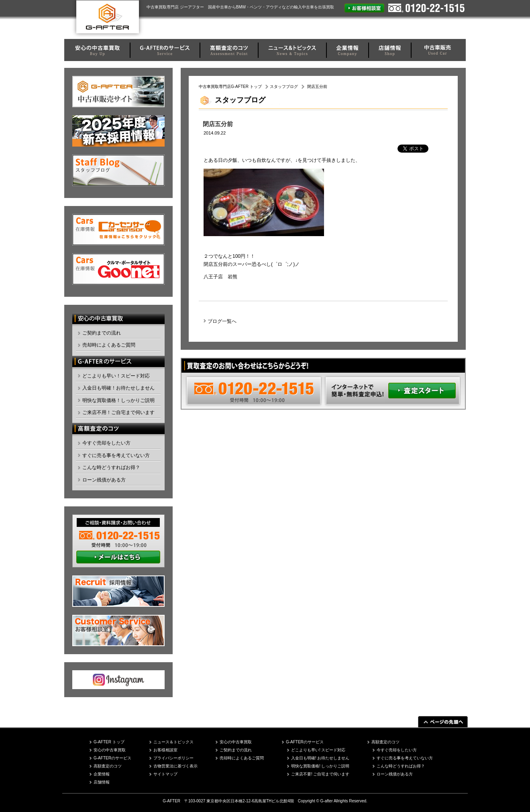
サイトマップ (165, 774)
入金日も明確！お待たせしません (118, 388)
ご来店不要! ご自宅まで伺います (320, 774)
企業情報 (102, 774)
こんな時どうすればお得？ (111, 467)
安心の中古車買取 (110, 750)
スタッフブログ (284, 87)
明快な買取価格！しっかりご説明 (118, 400)
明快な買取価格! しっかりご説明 (320, 766)
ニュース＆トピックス (173, 742)
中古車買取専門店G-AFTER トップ (230, 87)
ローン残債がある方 (104, 480)
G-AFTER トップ (109, 742)
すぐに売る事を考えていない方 (116, 455)
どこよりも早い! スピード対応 (318, 750)
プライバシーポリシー (173, 758)
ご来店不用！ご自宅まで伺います (118, 412)
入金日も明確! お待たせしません (320, 758)
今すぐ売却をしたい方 (106, 443)
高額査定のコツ (108, 766)
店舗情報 (102, 782)
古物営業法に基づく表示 (175, 766)
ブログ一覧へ (222, 321)
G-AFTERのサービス (112, 758)
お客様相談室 (165, 750)
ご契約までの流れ (102, 333)
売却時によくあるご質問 (109, 345)
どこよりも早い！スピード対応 (116, 376)
